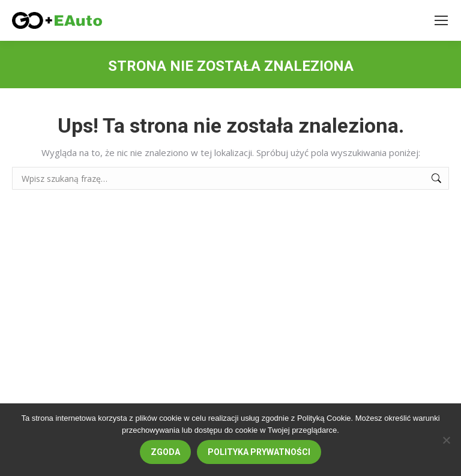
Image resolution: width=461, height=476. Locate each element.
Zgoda (165, 452)
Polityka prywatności (259, 452)
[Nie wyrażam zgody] (446, 440)
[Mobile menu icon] (441, 20)
